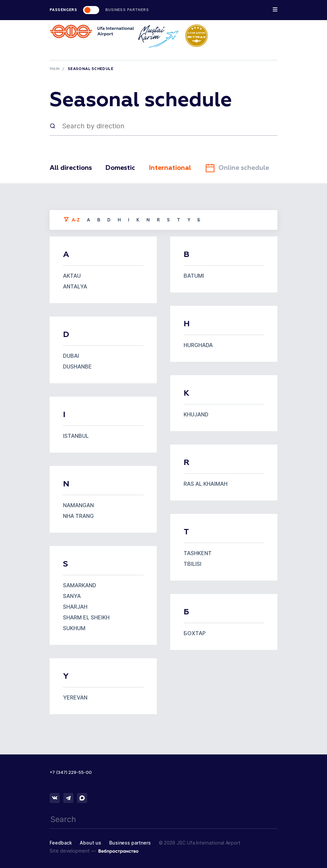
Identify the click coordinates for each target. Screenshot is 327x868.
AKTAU (72, 276)
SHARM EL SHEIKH (86, 617)
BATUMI (194, 276)
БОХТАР (195, 633)
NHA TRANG (78, 516)
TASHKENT (198, 553)
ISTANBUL (76, 436)
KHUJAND (196, 414)
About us (90, 843)
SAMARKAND (80, 585)
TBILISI (192, 564)
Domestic (123, 168)
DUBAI (71, 356)
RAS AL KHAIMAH (206, 484)
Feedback (61, 843)
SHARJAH (75, 607)
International (175, 168)
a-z (76, 220)
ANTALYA (75, 286)
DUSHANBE (77, 366)
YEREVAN (75, 697)
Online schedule (244, 168)
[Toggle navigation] (275, 11)
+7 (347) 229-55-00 (71, 772)
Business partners (130, 843)
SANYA (72, 596)
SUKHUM (74, 628)
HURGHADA (198, 345)
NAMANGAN (78, 505)
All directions (72, 168)
